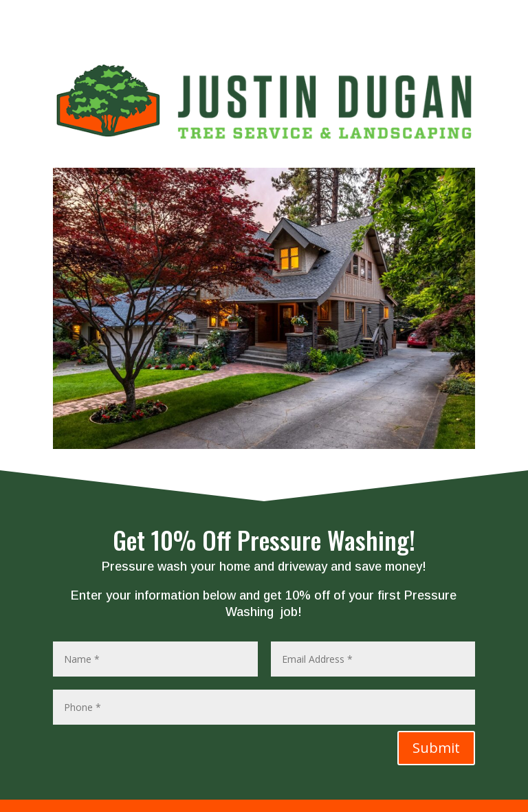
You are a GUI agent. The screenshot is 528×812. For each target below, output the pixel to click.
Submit (436, 748)
